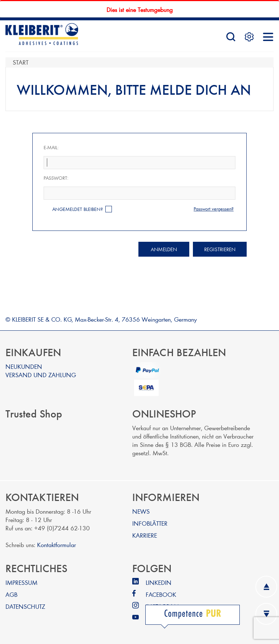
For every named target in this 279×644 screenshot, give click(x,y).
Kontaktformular (56, 544)
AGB (11, 594)
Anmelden (164, 249)
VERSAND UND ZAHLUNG (41, 374)
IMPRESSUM (21, 582)
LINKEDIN (159, 582)
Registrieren (220, 249)
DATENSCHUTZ (25, 606)
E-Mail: (51, 147)
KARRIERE (145, 535)
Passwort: (56, 178)
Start (21, 62)
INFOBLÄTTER (150, 523)
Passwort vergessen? (214, 209)
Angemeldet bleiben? (78, 209)
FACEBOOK (161, 594)
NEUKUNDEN (24, 366)
